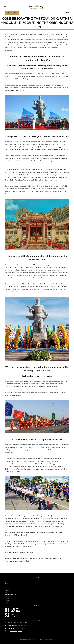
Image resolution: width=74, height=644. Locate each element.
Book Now (12, 13)
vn (66, 13)
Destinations (8, 596)
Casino (7, 582)
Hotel (7, 580)
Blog (6, 592)
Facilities (7, 586)
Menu (5, 7)
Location (7, 601)
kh (68, 13)
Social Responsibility (10, 594)
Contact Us (8, 603)
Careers (7, 599)
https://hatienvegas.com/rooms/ (23, 552)
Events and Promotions (11, 588)
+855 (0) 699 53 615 (26, 625)
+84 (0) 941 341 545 (21, 628)
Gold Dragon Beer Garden (12, 584)
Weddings (8, 590)
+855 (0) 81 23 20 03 (22, 623)
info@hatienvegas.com (16, 631)
